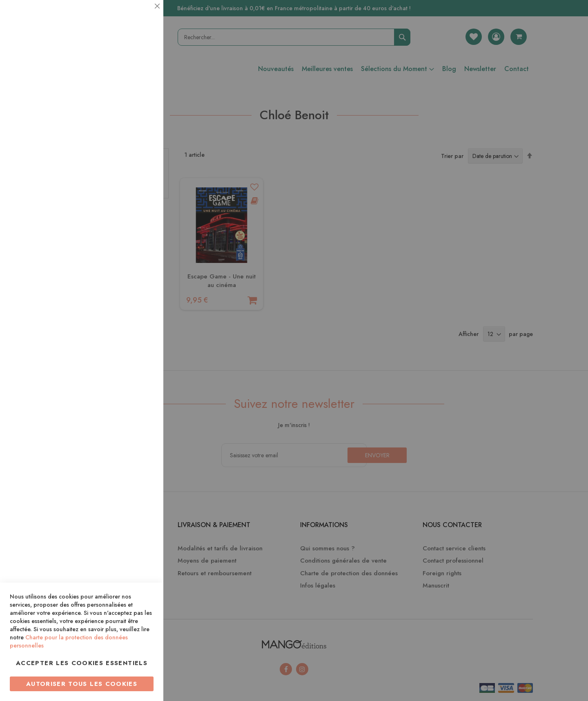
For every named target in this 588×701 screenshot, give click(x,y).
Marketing (141, 197)
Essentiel (141, 16)
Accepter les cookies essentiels (82, 663)
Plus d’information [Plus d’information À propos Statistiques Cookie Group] (129, 162)
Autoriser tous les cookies (82, 684)
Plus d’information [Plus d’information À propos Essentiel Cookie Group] (129, 76)
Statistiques (141, 111)
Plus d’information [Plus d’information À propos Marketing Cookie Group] (129, 249)
